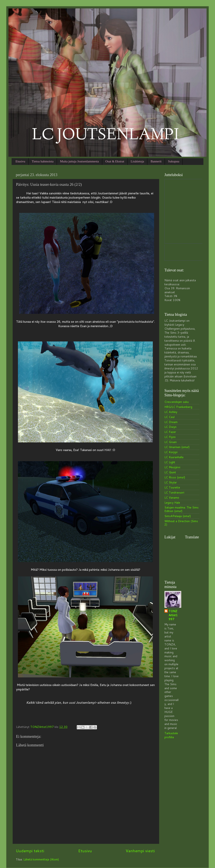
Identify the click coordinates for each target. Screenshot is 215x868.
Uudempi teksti (30, 851)
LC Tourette (172, 487)
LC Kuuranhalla (174, 457)
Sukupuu (174, 161)
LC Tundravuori (174, 492)
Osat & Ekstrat (115, 161)
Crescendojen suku (177, 402)
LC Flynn (170, 437)
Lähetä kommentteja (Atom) (41, 859)
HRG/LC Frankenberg (178, 407)
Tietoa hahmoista (43, 161)
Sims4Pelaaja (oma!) (178, 516)
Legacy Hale (172, 502)
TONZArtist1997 (173, 615)
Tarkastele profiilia (171, 735)
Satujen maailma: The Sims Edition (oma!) (181, 509)
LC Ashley (171, 412)
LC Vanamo (172, 497)
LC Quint (170, 472)
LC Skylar (171, 482)
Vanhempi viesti (140, 851)
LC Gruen (171, 442)
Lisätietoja (137, 161)
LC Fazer (170, 432)
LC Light (170, 462)
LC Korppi (171, 452)
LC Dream (171, 422)
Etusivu (20, 161)
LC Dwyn (170, 427)
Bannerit (156, 161)
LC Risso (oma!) (175, 477)
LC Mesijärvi (172, 467)
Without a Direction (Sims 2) (181, 523)
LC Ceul (169, 417)
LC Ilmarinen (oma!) (177, 447)
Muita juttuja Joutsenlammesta (79, 161)
